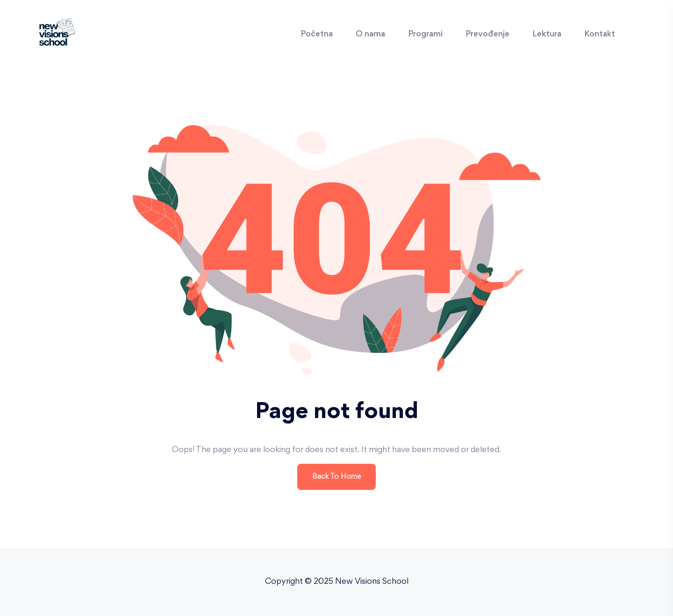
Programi (425, 35)
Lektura (547, 35)
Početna (317, 35)
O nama (370, 35)
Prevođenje (487, 35)
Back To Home (336, 477)
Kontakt (600, 35)
